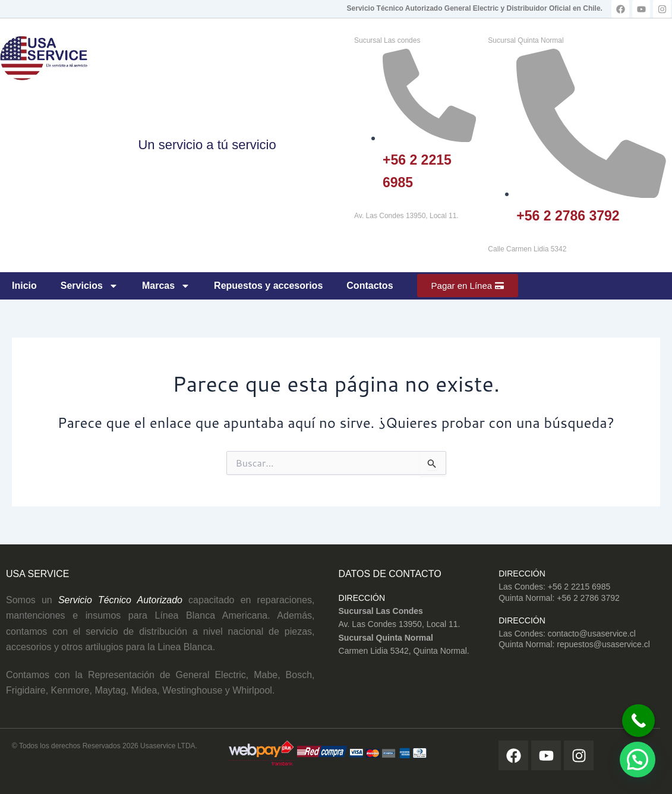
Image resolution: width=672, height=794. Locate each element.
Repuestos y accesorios (268, 286)
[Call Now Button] (635, 718)
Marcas (166, 286)
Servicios (89, 286)
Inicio (24, 286)
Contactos (370, 286)
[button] (638, 760)
